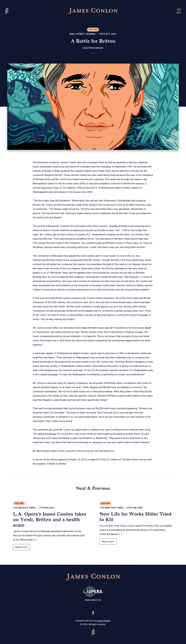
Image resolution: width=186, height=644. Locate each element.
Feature (93, 30)
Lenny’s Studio (104, 621)
